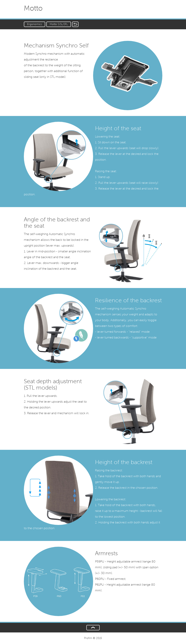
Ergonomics (35, 24)
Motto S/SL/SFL (59, 24)
